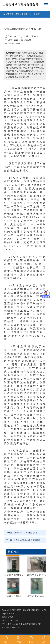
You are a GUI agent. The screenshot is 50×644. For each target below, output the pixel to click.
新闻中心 (26, 14)
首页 (18, 14)
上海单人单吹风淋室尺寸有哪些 (27, 540)
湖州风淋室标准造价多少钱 (25, 533)
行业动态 (36, 14)
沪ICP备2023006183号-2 (12, 627)
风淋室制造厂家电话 (24, 156)
